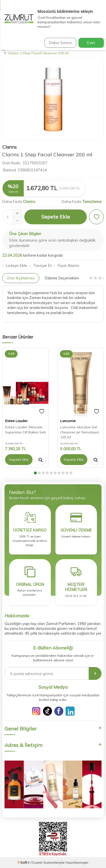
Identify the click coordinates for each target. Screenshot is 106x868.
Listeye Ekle (15, 265)
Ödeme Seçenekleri (62, 278)
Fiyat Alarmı (67, 265)
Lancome (68, 421)
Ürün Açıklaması (21, 278)
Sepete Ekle (56, 217)
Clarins (9, 147)
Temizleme (92, 202)
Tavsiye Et (41, 265)
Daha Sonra (60, 43)
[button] (35, 473)
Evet (91, 43)
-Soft (23, 862)
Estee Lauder (16, 421)
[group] (53, 99)
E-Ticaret (35, 862)
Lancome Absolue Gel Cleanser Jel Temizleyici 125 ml (80, 432)
